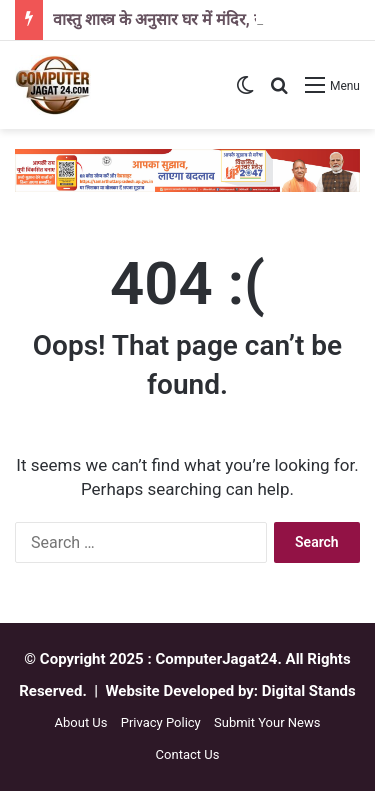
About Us (81, 722)
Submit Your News (267, 722)
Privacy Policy (161, 722)
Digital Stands (309, 691)
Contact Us (188, 754)
